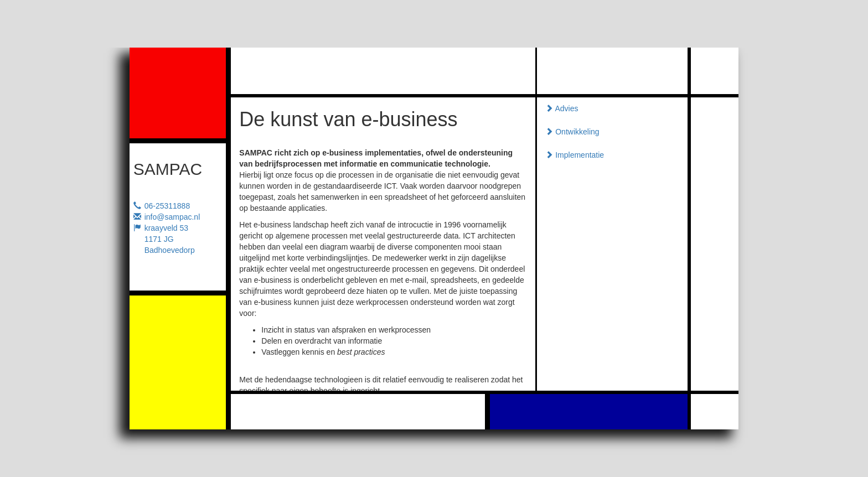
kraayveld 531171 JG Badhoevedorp (170, 239)
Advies (562, 108)
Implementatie (575, 155)
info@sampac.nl (172, 217)
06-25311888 (167, 206)
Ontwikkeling (572, 132)
